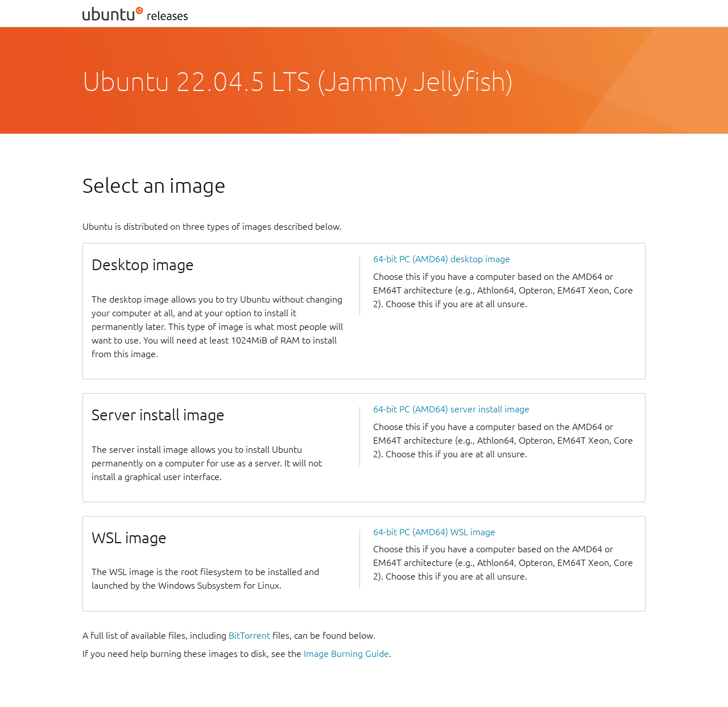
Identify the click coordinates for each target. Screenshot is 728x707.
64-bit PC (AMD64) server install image (451, 409)
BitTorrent (249, 635)
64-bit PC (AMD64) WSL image (434, 532)
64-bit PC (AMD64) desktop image (442, 259)
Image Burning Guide (346, 654)
